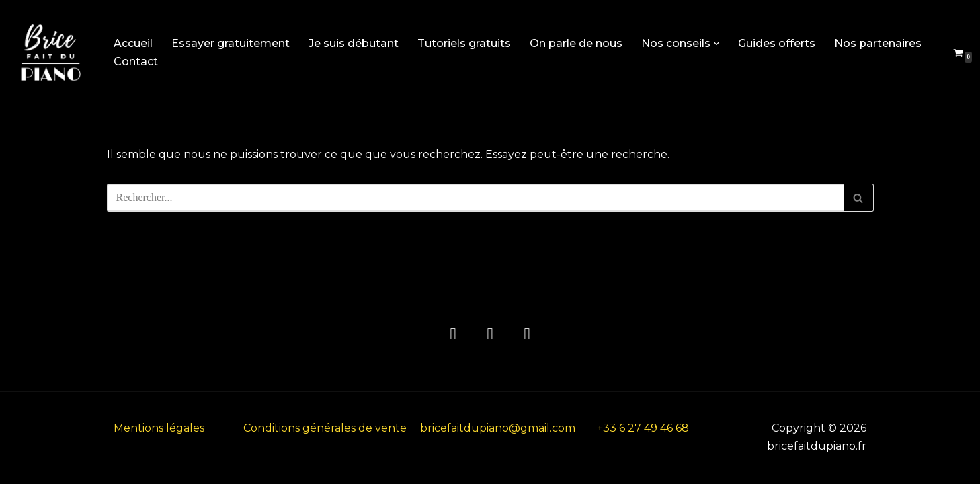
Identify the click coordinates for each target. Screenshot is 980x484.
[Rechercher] (475, 198)
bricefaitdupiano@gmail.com (498, 428)
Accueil (133, 43)
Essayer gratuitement (231, 43)
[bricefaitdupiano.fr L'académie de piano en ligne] (50, 52)
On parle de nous (576, 43)
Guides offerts (777, 43)
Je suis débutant (354, 43)
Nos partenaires (878, 43)
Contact (136, 62)
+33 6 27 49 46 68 (643, 428)
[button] (717, 44)
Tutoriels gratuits (464, 43)
